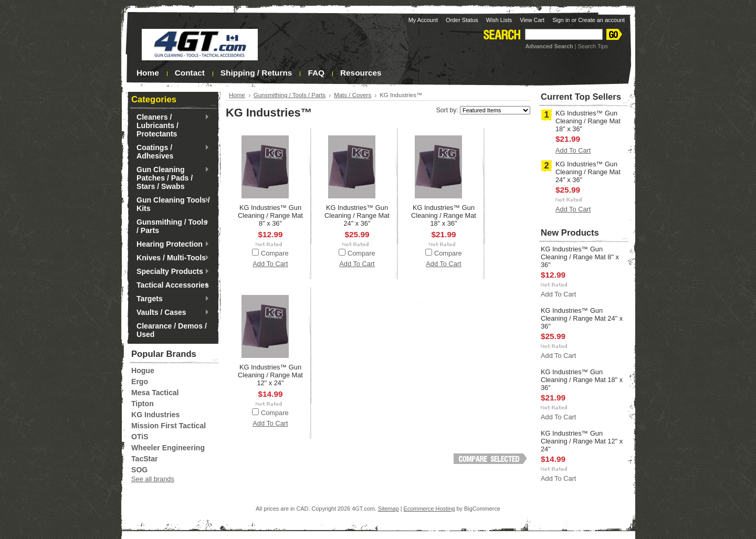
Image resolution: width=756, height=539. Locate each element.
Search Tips (593, 46)
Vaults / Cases (170, 313)
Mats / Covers (353, 95)
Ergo (140, 382)
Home (237, 95)
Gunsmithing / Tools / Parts (170, 226)
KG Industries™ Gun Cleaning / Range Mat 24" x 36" (357, 215)
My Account (423, 20)
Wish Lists (499, 20)
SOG (139, 470)
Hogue (143, 371)
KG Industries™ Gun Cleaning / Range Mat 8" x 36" (270, 215)
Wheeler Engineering (168, 448)
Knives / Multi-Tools (170, 258)
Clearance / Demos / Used (172, 330)
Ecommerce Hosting (429, 509)
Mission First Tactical (169, 426)
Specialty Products (170, 272)
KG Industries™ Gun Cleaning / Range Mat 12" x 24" (270, 375)
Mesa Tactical (155, 393)
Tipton (143, 404)
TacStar (145, 459)
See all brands (153, 479)
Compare (275, 253)
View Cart (532, 20)
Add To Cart (270, 264)
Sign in (561, 20)
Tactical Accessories (170, 286)
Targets (170, 299)
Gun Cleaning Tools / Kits (171, 204)
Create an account (601, 20)
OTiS (140, 437)
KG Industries (155, 415)
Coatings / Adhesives (170, 152)
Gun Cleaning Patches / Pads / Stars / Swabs (170, 178)
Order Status (462, 20)
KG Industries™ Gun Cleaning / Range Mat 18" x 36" (444, 215)
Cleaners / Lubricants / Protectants (170, 125)
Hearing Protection (170, 245)
